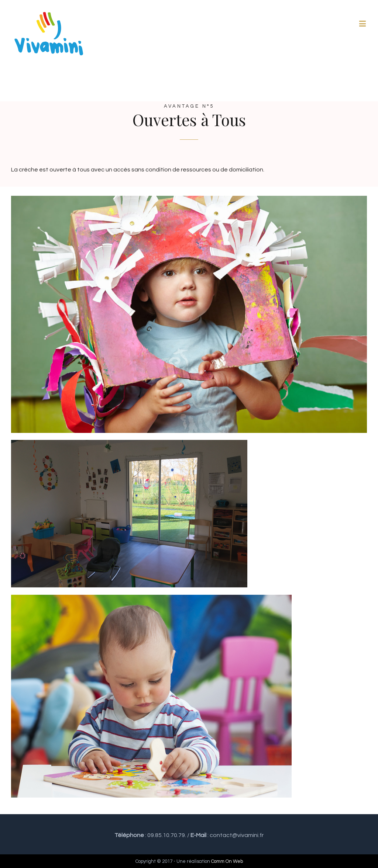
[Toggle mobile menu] (363, 23)
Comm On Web (227, 861)
